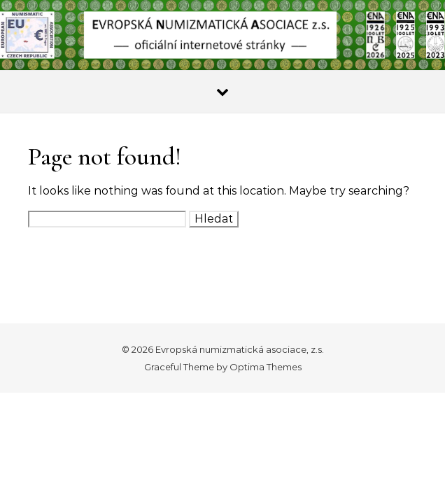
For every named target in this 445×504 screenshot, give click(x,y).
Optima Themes (266, 367)
